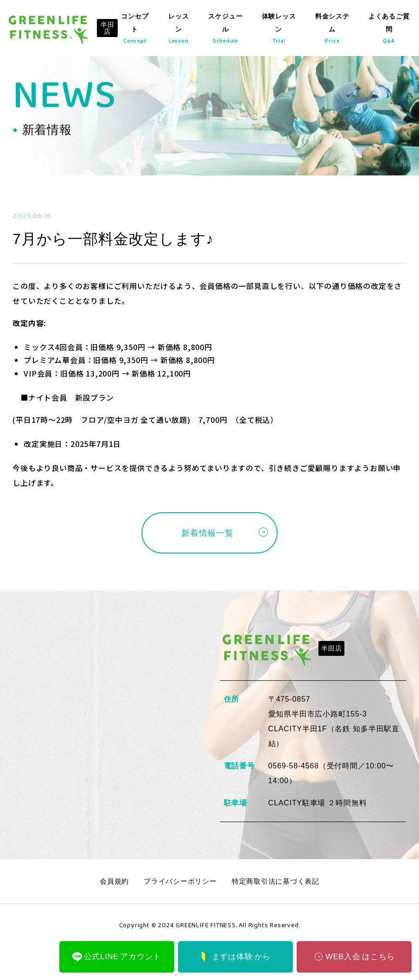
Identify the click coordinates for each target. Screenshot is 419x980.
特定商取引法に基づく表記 (279, 883)
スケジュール (227, 30)
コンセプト (138, 30)
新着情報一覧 (207, 533)
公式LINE (117, 956)
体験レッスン (280, 30)
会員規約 (109, 883)
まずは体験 (235, 956)
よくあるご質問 (389, 30)
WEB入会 (354, 955)
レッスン (181, 30)
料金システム (333, 30)
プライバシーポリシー (178, 883)
